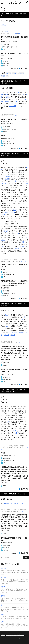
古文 (17, 101)
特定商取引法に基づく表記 (12, 635)
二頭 (18, 93)
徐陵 (4, 214)
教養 (23, 242)
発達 (27, 183)
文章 (15, 104)
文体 (6, 95)
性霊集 (17, 249)
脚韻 (17, 433)
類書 (2, 247)
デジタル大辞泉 (5, 14)
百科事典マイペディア (7, 303)
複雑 (15, 210)
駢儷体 (7, 179)
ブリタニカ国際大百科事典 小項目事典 (11, 390)
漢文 (2, 95)
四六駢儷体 (13, 106)
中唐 (24, 99)
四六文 (17, 181)
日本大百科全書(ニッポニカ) (9, 154)
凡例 (19, 34)
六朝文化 (21, 73)
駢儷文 (8, 177)
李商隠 (3, 76)
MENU (2, 3)
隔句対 (6, 231)
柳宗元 (7, 101)
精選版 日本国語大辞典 (7, 81)
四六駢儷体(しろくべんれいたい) (12, 503)
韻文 (8, 76)
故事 (6, 212)
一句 (23, 95)
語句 (13, 212)
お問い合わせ (21, 635)
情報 (16, 34)
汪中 (9, 333)
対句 (8, 97)
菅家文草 (8, 73)
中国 (11, 104)
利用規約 (3, 635)
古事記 (22, 247)
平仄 (17, 233)
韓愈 (2, 101)
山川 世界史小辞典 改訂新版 (9, 494)
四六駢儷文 (4, 183)
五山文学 (15, 73)
